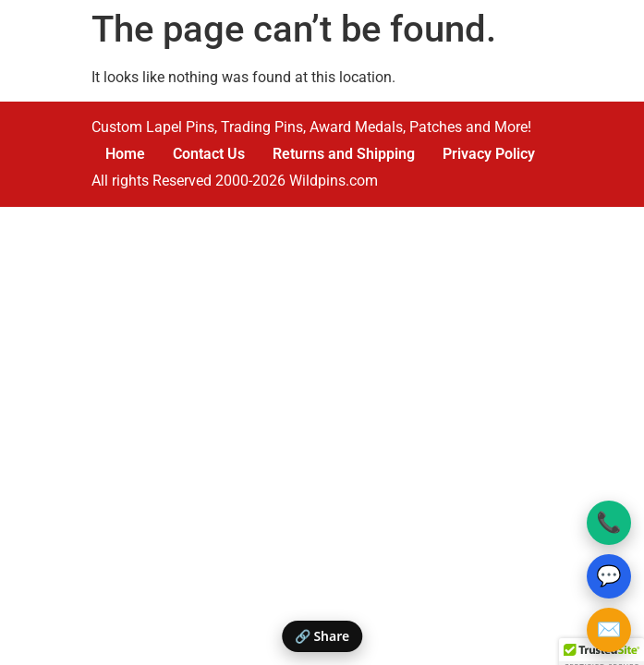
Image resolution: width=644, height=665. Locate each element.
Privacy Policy (489, 154)
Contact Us (209, 154)
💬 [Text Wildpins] (608, 576)
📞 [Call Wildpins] (608, 522)
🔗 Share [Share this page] (322, 636)
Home (125, 154)
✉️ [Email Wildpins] (608, 629)
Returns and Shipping (344, 154)
